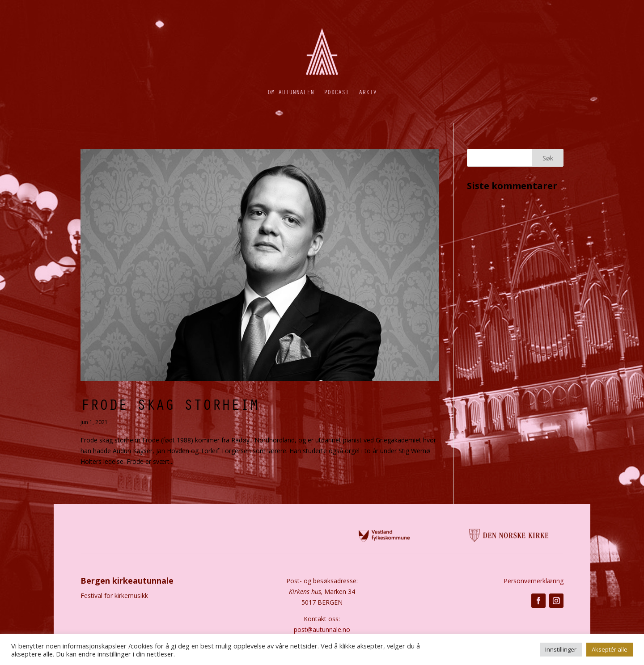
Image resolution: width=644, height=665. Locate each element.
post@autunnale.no (322, 629)
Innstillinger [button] (561, 649)
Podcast (336, 92)
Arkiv (368, 92)
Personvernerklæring (534, 581)
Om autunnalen (291, 92)
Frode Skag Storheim (170, 404)
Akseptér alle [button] (610, 649)
